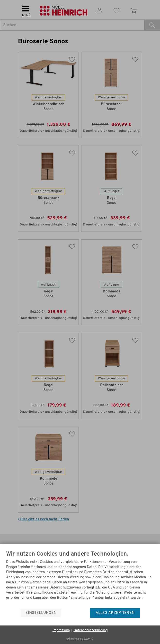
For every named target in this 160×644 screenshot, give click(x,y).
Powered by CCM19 (80, 639)
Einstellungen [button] (41, 613)
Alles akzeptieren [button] (115, 613)
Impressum (61, 630)
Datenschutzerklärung (91, 630)
